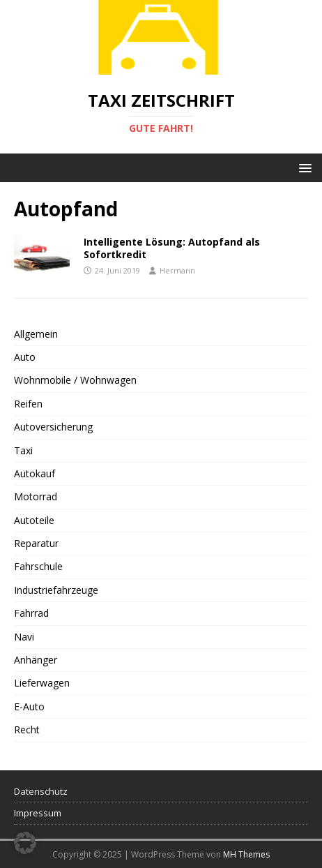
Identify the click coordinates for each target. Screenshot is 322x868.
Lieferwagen (42, 683)
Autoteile (34, 520)
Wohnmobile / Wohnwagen (75, 380)
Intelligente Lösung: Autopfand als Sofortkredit (172, 248)
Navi (24, 637)
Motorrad (36, 496)
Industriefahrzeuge (56, 590)
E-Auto (29, 706)
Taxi (23, 450)
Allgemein (36, 334)
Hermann (177, 270)
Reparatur (36, 543)
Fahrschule (38, 566)
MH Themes (246, 854)
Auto (25, 357)
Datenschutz (41, 791)
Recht (27, 729)
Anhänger (36, 660)
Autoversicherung (53, 427)
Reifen (28, 404)
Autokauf (34, 473)
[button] (303, 167)
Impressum (38, 813)
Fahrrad (31, 613)
